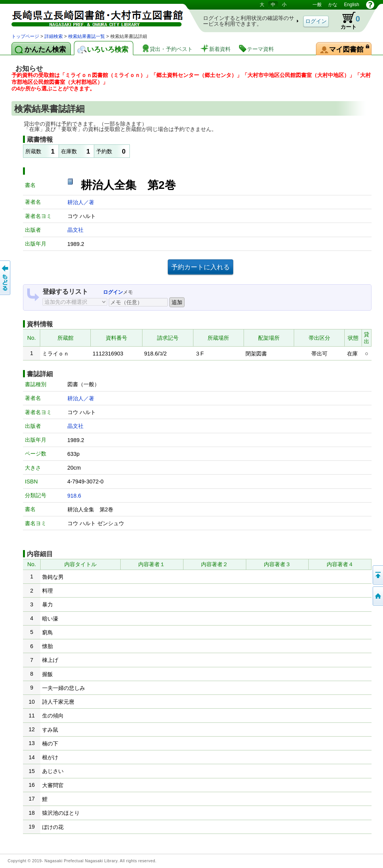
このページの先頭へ (377, 575)
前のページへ (6, 278)
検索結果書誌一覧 (87, 36)
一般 (317, 5)
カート (347, 21)
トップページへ (377, 596)
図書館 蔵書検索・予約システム (92, 16)
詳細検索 (54, 36)
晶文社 (75, 230)
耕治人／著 (81, 202)
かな (333, 5)
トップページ (25, 36)
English (351, 5)
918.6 (74, 496)
